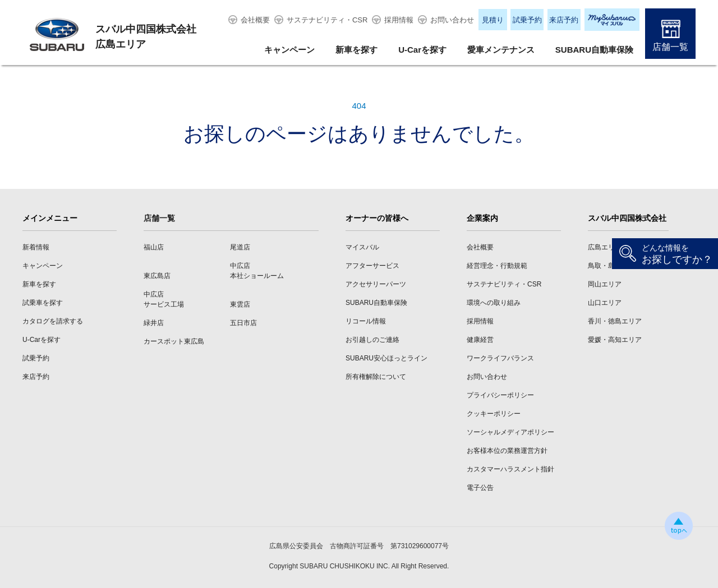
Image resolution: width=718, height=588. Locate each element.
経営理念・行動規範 (497, 266)
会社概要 (255, 20)
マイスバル (362, 247)
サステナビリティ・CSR (327, 20)
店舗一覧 (670, 47)
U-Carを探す (422, 50)
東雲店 (240, 304)
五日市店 (243, 323)
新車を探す (356, 50)
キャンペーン (289, 50)
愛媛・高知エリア (615, 340)
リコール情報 (366, 321)
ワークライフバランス (500, 358)
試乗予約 (527, 20)
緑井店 (154, 323)
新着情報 (36, 247)
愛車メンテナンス (501, 50)
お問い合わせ (452, 20)
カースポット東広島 (174, 341)
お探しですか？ (677, 254)
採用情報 (399, 20)
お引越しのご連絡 (372, 340)
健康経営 (480, 340)
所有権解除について (376, 377)
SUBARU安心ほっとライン (386, 358)
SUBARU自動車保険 (594, 50)
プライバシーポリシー (500, 395)
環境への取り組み (494, 303)
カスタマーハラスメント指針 (510, 469)
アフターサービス (372, 266)
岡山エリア (605, 284)
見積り (493, 20)
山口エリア (605, 303)
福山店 (154, 247)
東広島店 (157, 276)
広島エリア (605, 247)
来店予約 (564, 20)
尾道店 (240, 247)
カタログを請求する (53, 321)
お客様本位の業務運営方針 (507, 451)
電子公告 (480, 488)
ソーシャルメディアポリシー (510, 432)
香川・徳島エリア (615, 321)
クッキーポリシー (494, 414)
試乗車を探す (43, 303)
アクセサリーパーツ (376, 284)
